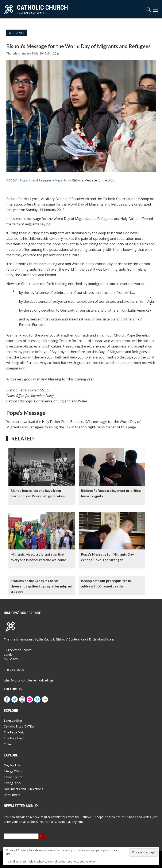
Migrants (17, 33)
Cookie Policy (88, 862)
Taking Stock (13, 783)
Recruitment (12, 795)
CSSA (7, 744)
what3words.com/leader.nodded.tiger (29, 680)
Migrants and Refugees (36, 180)
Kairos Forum (13, 777)
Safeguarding (13, 720)
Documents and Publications (23, 789)
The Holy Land (14, 738)
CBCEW (11, 180)
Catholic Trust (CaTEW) (20, 726)
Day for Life (12, 765)
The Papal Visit (14, 732)
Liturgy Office (13, 771)
